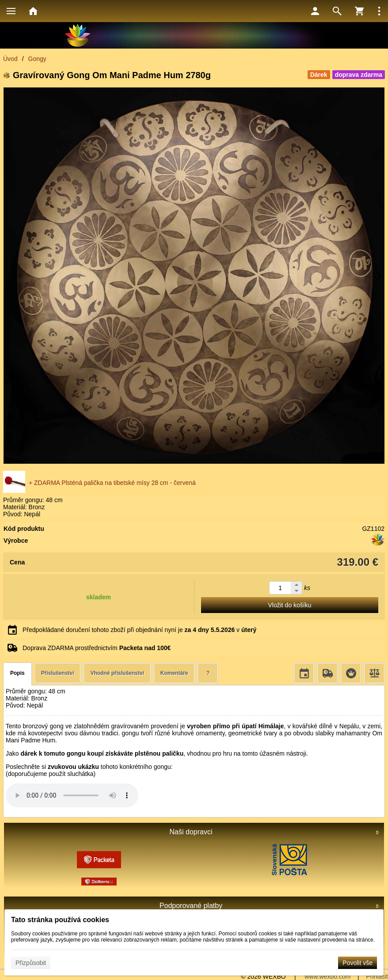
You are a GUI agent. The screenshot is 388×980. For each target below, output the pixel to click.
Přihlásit (377, 976)
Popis (17, 673)
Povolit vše (358, 963)
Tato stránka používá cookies (60, 920)
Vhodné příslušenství (117, 673)
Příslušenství (58, 673)
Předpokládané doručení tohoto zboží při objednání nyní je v (139, 630)
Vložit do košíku (289, 605)
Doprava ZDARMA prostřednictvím (97, 648)
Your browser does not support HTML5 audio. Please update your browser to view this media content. (72, 795)
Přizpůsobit (31, 963)
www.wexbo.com (327, 976)
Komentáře (174, 673)
